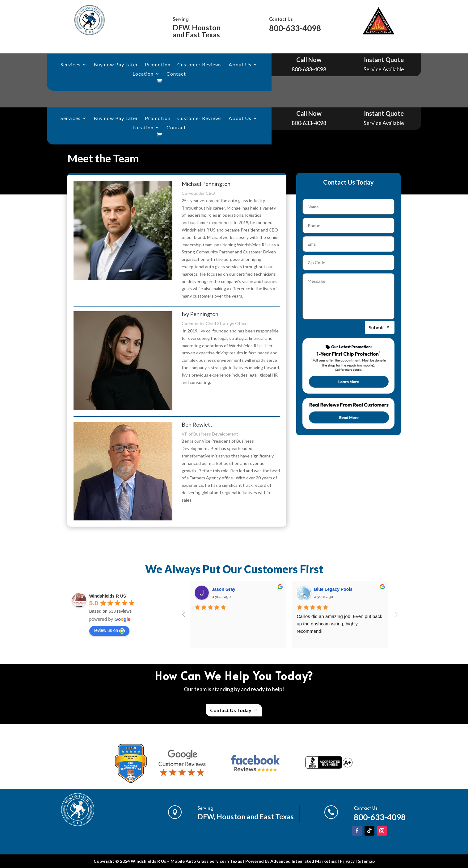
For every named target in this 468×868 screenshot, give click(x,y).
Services (71, 65)
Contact (176, 74)
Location (143, 74)
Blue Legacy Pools (333, 589)
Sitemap (366, 861)
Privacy (347, 861)
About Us (240, 65)
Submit (376, 327)
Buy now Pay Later (116, 65)
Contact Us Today (231, 710)
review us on (110, 631)
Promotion (158, 65)
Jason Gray (224, 589)
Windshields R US (108, 596)
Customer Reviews (200, 65)
